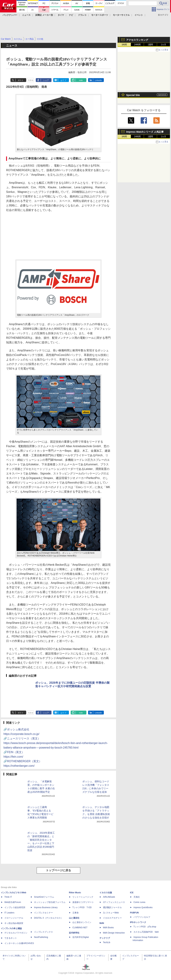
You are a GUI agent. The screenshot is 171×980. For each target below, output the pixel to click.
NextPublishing (41, 937)
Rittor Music (75, 893)
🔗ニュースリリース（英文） (56, 743)
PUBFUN (134, 913)
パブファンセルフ (142, 917)
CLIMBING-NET (80, 928)
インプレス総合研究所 (15, 907)
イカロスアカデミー (112, 918)
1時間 (124, 45)
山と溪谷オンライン (82, 922)
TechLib (107, 942)
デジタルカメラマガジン (16, 933)
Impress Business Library (46, 907)
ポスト (21, 80)
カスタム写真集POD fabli (146, 932)
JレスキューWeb (111, 913)
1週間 (150, 45)
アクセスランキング (137, 40)
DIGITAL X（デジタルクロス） (48, 918)
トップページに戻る (58, 870)
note (81, 80)
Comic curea (139, 902)
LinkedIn (98, 80)
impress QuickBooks (143, 907)
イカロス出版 (106, 893)
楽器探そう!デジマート (83, 902)
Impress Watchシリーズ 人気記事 (145, 132)
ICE (132, 893)
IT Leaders (9, 913)
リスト (31, 80)
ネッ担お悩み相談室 (14, 923)
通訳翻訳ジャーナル (112, 907)
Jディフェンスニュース (114, 902)
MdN (102, 923)
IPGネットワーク (138, 922)
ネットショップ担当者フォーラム (50, 902)
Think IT (8, 897)
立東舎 (76, 913)
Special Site (133, 95)
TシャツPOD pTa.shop (145, 927)
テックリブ (105, 938)
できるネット (11, 938)
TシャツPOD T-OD (82, 907)
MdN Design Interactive (114, 933)
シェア (46, 80)
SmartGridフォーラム (44, 897)
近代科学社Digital (81, 937)
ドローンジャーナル (14, 918)
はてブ (63, 80)
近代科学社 (74, 933)
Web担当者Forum (13, 902)
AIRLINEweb (109, 897)
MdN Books (108, 928)
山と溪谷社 (74, 918)
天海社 (137, 897)
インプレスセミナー (43, 913)
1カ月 (164, 45)
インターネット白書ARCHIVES (19, 943)
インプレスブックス (43, 932)
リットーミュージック (83, 897)
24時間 (137, 45)
